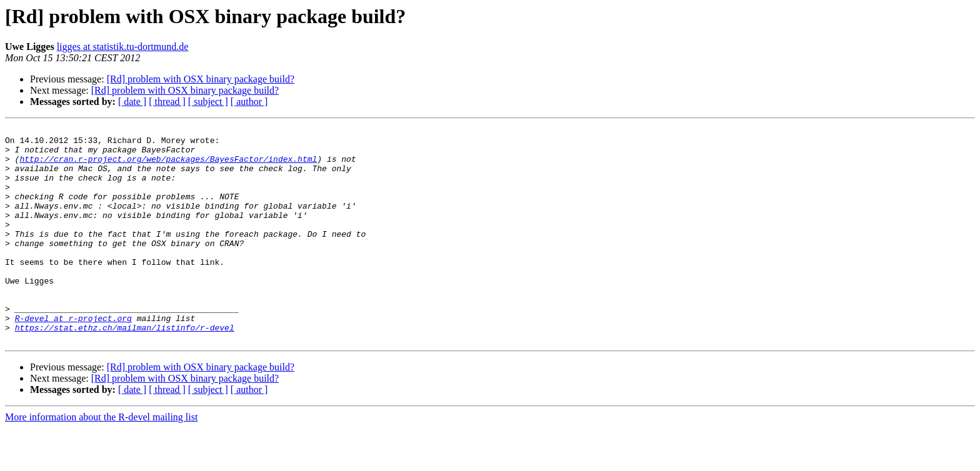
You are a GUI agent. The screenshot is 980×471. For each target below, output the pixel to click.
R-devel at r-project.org (73, 357)
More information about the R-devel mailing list (101, 460)
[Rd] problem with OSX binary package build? (201, 79)
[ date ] (132, 102)
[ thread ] (167, 102)
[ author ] (249, 102)
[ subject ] (208, 102)
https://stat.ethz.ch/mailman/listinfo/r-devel (125, 369)
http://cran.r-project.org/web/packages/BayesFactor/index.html (168, 166)
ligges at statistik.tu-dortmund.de (123, 47)
